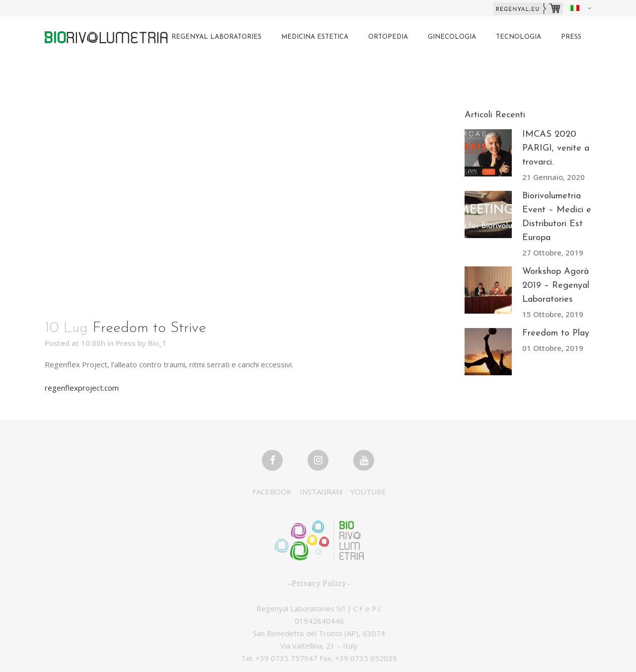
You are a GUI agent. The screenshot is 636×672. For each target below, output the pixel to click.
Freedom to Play (556, 333)
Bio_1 (157, 343)
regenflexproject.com (82, 388)
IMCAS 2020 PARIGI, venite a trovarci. (556, 148)
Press (126, 343)
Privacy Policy (319, 584)
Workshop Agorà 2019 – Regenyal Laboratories (556, 286)
